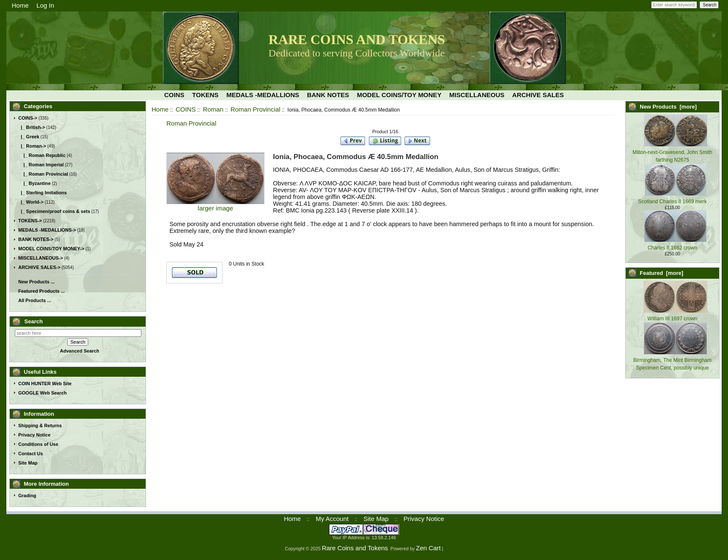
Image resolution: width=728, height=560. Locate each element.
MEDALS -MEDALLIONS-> (47, 230)
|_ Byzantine (34, 183)
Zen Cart (428, 548)
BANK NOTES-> (36, 239)
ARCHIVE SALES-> (39, 267)
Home (20, 5)
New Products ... (37, 282)
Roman (213, 109)
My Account (332, 519)
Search (33, 321)
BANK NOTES (328, 95)
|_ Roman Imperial (41, 165)
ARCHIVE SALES (538, 95)
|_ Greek (29, 137)
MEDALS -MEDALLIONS (263, 95)
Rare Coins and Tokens (355, 548)
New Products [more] (668, 107)
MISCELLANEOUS (477, 95)
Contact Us (31, 454)
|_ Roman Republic (42, 155)
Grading (27, 496)
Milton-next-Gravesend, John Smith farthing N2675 (672, 152)
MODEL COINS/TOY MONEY (399, 95)
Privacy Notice (34, 435)
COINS (186, 109)
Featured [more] (662, 273)
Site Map (28, 463)
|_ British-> (32, 127)
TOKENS (205, 95)
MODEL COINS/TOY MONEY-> (51, 249)
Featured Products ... (41, 291)
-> (28, 118)
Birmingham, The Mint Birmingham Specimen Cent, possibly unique (673, 360)
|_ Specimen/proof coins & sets (54, 211)
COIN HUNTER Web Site (45, 384)
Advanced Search (79, 351)
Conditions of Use (38, 444)
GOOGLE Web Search (42, 393)
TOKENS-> (30, 221)
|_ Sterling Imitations (42, 193)
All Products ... (35, 300)
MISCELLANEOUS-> (41, 258)
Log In (45, 5)
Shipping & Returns (40, 426)
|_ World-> (31, 202)
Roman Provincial (256, 109)
